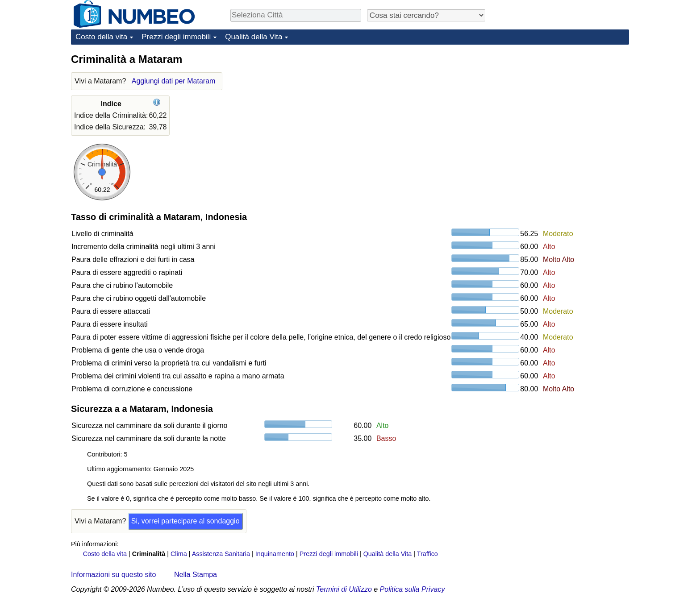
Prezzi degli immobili (176, 37)
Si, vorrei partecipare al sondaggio (185, 521)
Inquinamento (275, 554)
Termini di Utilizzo (344, 589)
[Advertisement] (562, 108)
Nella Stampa (196, 575)
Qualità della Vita (254, 37)
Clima (179, 554)
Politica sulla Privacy (412, 589)
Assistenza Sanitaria (221, 554)
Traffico (427, 554)
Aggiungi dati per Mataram (174, 81)
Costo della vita (101, 37)
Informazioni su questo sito (113, 575)
